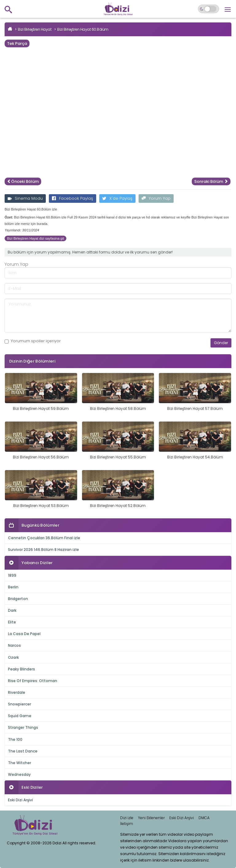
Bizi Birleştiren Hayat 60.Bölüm (83, 29)
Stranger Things (23, 727)
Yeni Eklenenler (151, 818)
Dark (12, 610)
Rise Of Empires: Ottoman (33, 681)
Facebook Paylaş (73, 198)
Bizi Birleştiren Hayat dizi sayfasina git (35, 238)
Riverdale (17, 692)
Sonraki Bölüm (211, 181)
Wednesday (19, 774)
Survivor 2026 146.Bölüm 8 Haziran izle (43, 550)
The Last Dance (23, 751)
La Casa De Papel (24, 634)
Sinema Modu (25, 198)
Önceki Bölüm (23, 181)
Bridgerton (18, 599)
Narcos (14, 645)
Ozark (13, 657)
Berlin (13, 587)
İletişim (127, 824)
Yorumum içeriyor (33, 341)
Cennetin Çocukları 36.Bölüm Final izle (44, 538)
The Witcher (20, 763)
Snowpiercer (20, 704)
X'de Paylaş (117, 198)
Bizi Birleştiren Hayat (35, 29)
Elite (12, 622)
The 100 (15, 739)
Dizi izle (127, 818)
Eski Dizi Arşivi (20, 800)
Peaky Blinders (22, 669)
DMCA (204, 818)
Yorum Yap (156, 198)
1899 (12, 575)
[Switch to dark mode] (208, 9)
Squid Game (20, 716)
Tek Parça (17, 43)
